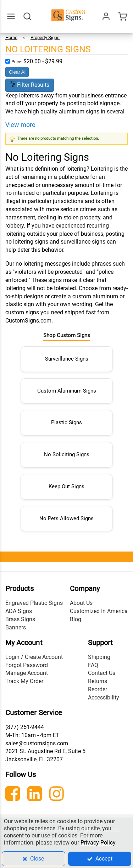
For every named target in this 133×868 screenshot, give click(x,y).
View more (20, 125)
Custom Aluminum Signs (67, 391)
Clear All (18, 72)
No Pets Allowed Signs (66, 518)
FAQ (93, 665)
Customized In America (99, 611)
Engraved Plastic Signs (34, 603)
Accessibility (104, 697)
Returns (98, 681)
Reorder (98, 689)
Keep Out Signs (66, 486)
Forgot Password (27, 665)
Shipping (99, 657)
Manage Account (27, 673)
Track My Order (24, 681)
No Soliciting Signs (67, 454)
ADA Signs (19, 611)
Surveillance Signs (67, 359)
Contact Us (102, 673)
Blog (76, 619)
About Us (81, 603)
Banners (16, 627)
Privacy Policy (98, 843)
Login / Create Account (34, 657)
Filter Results (30, 85)
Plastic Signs (66, 422)
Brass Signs (20, 619)
